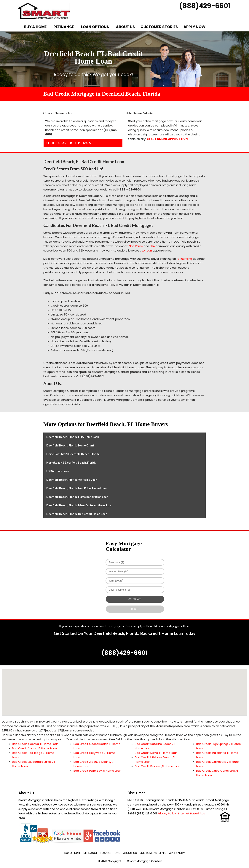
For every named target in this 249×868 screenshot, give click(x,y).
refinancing (184, 259)
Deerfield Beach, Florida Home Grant (70, 445)
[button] (124, 689)
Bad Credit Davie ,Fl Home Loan (156, 753)
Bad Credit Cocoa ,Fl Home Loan (34, 748)
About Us (125, 27)
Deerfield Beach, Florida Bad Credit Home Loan (77, 514)
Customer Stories (159, 27)
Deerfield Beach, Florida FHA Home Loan (73, 437)
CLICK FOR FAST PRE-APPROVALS (68, 143)
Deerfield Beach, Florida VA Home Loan (72, 480)
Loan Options (95, 27)
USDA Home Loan (58, 471)
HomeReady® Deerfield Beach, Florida (71, 462)
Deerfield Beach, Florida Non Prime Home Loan (76, 488)
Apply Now (194, 27)
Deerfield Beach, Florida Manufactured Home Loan (79, 505)
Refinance (64, 27)
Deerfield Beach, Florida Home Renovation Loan (77, 497)
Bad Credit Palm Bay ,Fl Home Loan (97, 771)
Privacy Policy (167, 813)
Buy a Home (35, 27)
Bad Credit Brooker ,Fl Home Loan (158, 766)
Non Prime (136, 246)
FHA (152, 246)
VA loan (147, 250)
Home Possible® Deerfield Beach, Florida (73, 454)
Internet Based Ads (192, 813)
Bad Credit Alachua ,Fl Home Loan (35, 744)
